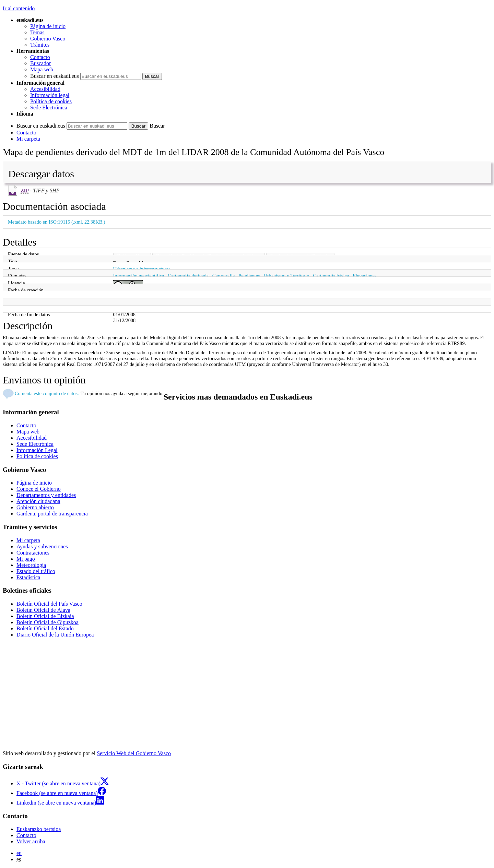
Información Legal (37, 450)
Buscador (40, 63)
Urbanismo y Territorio (286, 276)
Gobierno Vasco (48, 39)
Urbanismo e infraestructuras (142, 269)
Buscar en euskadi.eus (55, 76)
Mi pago (26, 559)
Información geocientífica (138, 276)
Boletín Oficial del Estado (45, 628)
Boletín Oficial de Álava (43, 610)
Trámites (40, 45)
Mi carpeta (28, 139)
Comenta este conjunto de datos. (47, 393)
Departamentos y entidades (46, 495)
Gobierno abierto (35, 507)
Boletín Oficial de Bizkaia (45, 616)
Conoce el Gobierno (39, 489)
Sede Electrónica (49, 108)
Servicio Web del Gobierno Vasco (134, 753)
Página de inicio (48, 26)
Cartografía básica (331, 276)
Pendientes (249, 276)
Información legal (50, 95)
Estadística (28, 577)
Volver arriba (31, 841)
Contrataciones (33, 553)
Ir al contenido (19, 8)
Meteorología (31, 565)
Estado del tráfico (36, 571)
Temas (37, 32)
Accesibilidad (45, 89)
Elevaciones (365, 276)
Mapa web (42, 69)
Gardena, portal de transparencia (52, 514)
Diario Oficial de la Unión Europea (55, 635)
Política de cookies (51, 101)
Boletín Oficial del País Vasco (49, 604)
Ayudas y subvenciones (42, 546)
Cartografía (224, 276)
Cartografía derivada (188, 276)
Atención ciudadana (38, 501)
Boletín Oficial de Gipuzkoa (48, 622)
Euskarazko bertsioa (39, 829)
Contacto (40, 57)
